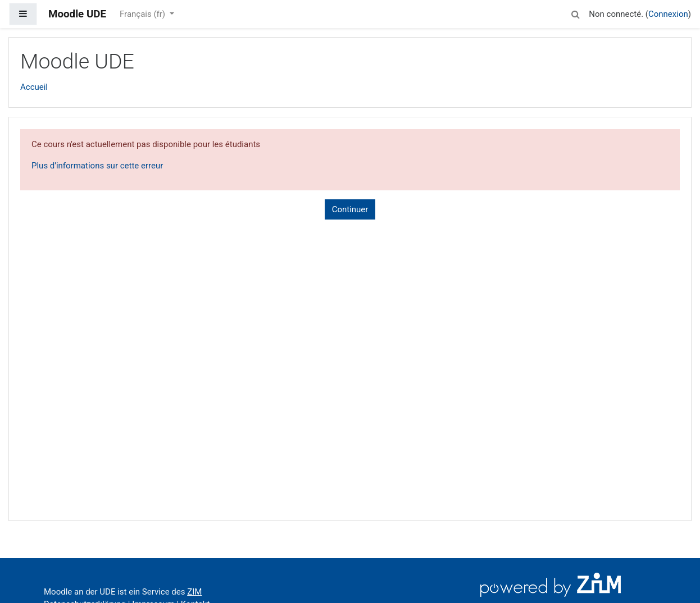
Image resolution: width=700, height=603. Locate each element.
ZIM (194, 592)
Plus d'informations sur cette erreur (97, 166)
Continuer (350, 209)
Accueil (34, 87)
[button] (575, 13)
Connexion (668, 14)
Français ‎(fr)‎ (144, 14)
